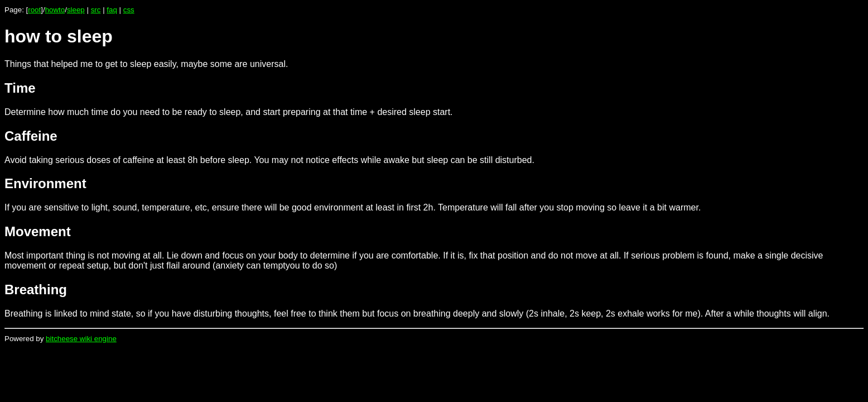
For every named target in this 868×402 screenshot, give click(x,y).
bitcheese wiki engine (81, 339)
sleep (76, 10)
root (34, 10)
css (129, 10)
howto (55, 10)
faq (112, 10)
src (96, 10)
